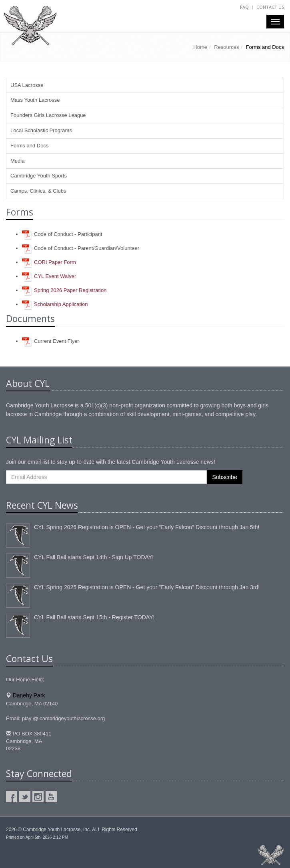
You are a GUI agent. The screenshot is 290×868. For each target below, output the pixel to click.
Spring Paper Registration (70, 290)
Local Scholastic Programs (41, 130)
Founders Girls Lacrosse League (48, 115)
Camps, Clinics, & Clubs (38, 191)
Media (17, 161)
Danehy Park (29, 695)
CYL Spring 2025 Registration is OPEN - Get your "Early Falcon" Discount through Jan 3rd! (147, 587)
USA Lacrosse (27, 85)
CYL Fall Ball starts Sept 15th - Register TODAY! (94, 617)
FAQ (244, 7)
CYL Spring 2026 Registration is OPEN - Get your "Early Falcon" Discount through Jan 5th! (147, 527)
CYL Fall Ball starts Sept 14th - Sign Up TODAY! (94, 557)
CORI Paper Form (55, 262)
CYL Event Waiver (55, 276)
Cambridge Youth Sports (39, 176)
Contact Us (270, 7)
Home (200, 47)
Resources (226, 47)
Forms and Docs (29, 146)
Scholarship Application (61, 304)
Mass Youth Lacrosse (35, 100)
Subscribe (224, 477)
